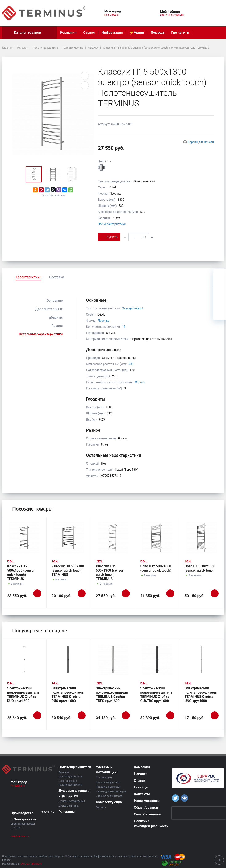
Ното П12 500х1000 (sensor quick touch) (156, 568)
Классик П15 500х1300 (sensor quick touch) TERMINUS (110, 573)
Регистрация (177, 15)
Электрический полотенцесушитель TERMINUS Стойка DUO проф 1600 (68, 695)
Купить (109, 237)
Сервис (89, 33)
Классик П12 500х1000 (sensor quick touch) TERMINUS (21, 573)
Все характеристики (112, 224)
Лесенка (104, 321)
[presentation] (199, 813)
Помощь (158, 33)
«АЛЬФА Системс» (31, 864)
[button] (137, 11)
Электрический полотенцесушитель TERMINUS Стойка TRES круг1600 (112, 695)
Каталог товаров (29, 33)
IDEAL (11, 561)
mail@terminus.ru (21, 836)
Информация (112, 33)
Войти (164, 15)
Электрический (132, 308)
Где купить (180, 33)
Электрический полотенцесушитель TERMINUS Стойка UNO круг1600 (201, 695)
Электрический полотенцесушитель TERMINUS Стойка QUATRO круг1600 (156, 695)
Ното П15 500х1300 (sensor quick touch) (200, 568)
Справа (140, 382)
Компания (68, 33)
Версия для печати (201, 142)
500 (131, 364)
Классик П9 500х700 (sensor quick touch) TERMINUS (68, 570)
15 (124, 327)
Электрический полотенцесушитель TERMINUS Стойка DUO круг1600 (23, 695)
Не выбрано (113, 15)
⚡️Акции (137, 33)
